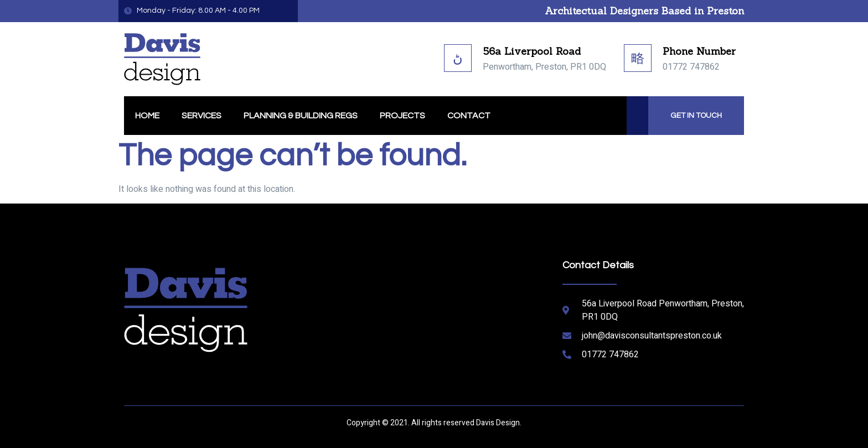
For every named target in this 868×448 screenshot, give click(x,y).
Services (201, 116)
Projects (402, 116)
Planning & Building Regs (301, 116)
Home (147, 116)
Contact (469, 116)
